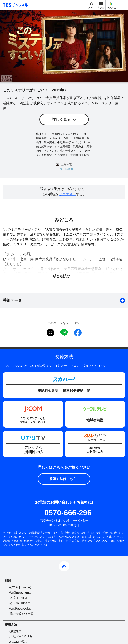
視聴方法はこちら (63, 479)
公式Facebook (19, 608)
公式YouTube (18, 603)
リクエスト (67, 194)
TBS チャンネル (15, 5)
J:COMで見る (19, 642)
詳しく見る (61, 119)
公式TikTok (17, 598)
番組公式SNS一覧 (21, 614)
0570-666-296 (68, 513)
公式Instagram (19, 593)
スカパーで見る (21, 637)
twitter (50, 333)
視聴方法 (111, 8)
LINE (64, 333)
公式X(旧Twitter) (20, 587)
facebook (78, 333)
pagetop (64, 566)
